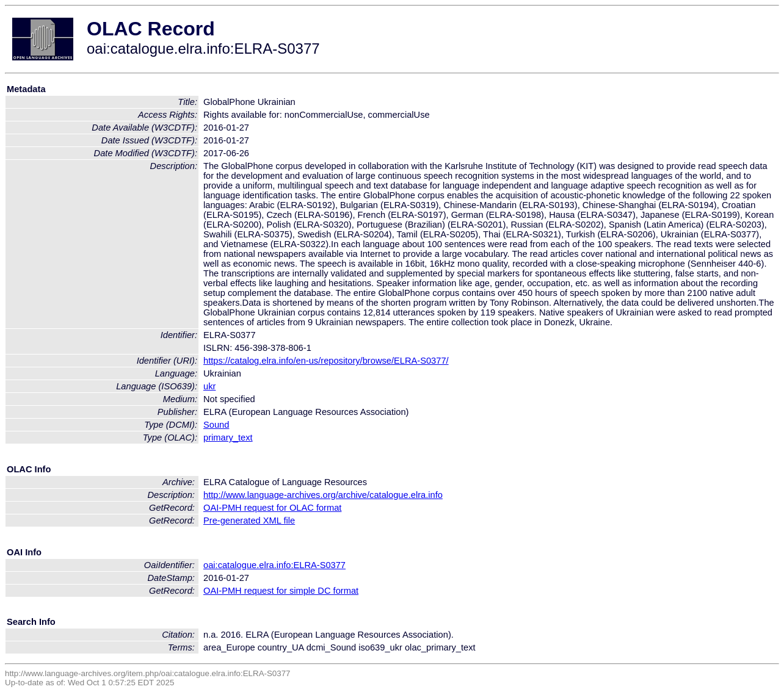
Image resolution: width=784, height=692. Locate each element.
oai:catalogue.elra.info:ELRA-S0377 (274, 565)
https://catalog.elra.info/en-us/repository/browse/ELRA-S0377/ (326, 361)
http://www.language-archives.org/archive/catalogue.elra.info (323, 495)
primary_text (228, 438)
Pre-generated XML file (249, 521)
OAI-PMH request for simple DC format (281, 591)
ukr (209, 386)
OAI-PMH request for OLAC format (272, 508)
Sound (216, 425)
